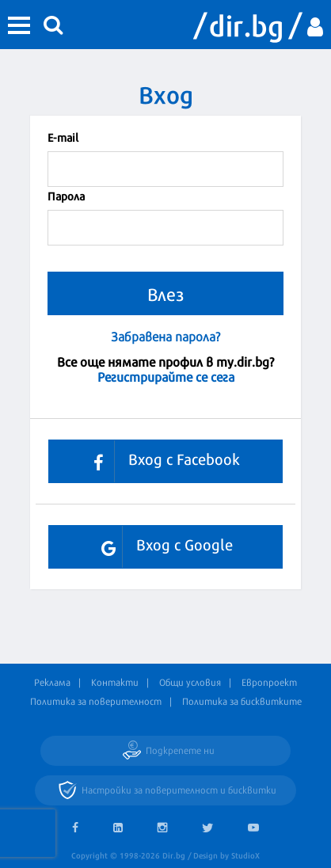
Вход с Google (161, 547)
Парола (66, 195)
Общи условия (190, 682)
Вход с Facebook (161, 461)
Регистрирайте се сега (166, 376)
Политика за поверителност (96, 701)
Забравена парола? (165, 336)
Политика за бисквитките (242, 701)
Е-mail (63, 137)
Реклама (52, 682)
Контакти (115, 682)
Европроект (269, 682)
